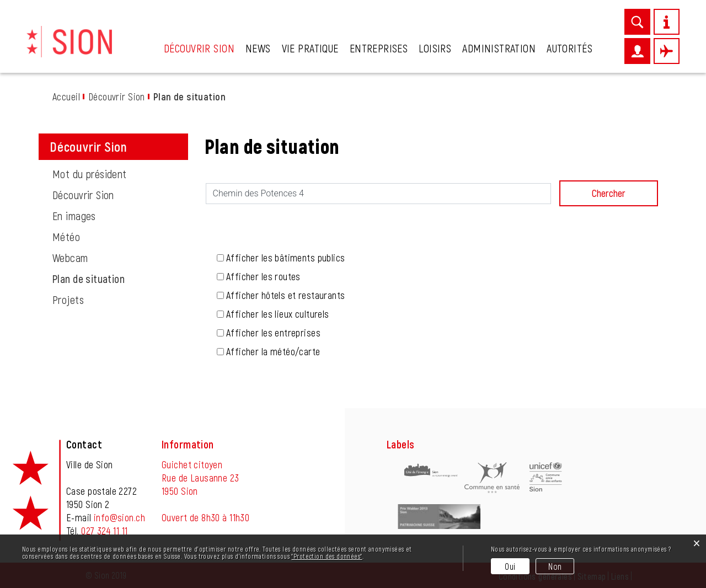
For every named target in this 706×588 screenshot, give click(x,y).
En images (74, 216)
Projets (68, 300)
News (258, 48)
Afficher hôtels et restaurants (286, 295)
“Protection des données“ (327, 556)
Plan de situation (117, 279)
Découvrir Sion (199, 48)
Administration (499, 48)
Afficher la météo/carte (273, 351)
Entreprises (379, 48)
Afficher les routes (263, 276)
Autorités (569, 48)
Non (555, 566)
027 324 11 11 (104, 531)
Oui (510, 566)
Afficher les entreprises (273, 333)
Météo (66, 237)
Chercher (609, 193)
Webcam (70, 258)
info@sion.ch (119, 517)
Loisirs (435, 48)
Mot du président (90, 174)
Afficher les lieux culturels (278, 314)
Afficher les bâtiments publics (286, 258)
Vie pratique (310, 48)
